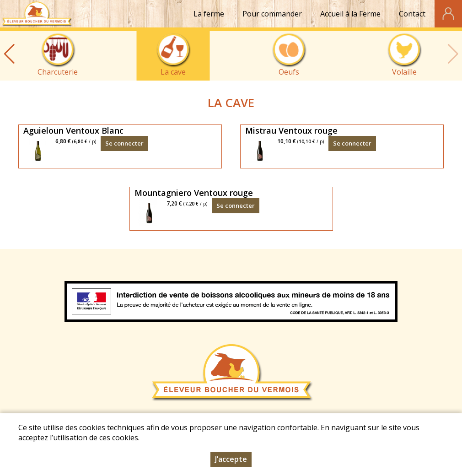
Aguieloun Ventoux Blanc (73, 130)
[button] (9, 54)
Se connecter (124, 143)
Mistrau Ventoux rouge (291, 130)
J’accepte (231, 459)
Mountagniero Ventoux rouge (194, 193)
